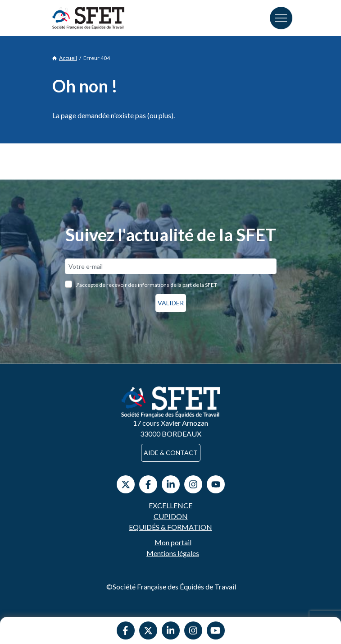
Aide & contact (171, 453)
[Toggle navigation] (281, 18)
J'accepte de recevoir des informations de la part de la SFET (146, 285)
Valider (171, 303)
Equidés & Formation (170, 527)
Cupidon (171, 516)
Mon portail (173, 542)
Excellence (170, 505)
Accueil (65, 58)
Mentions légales (173, 553)
